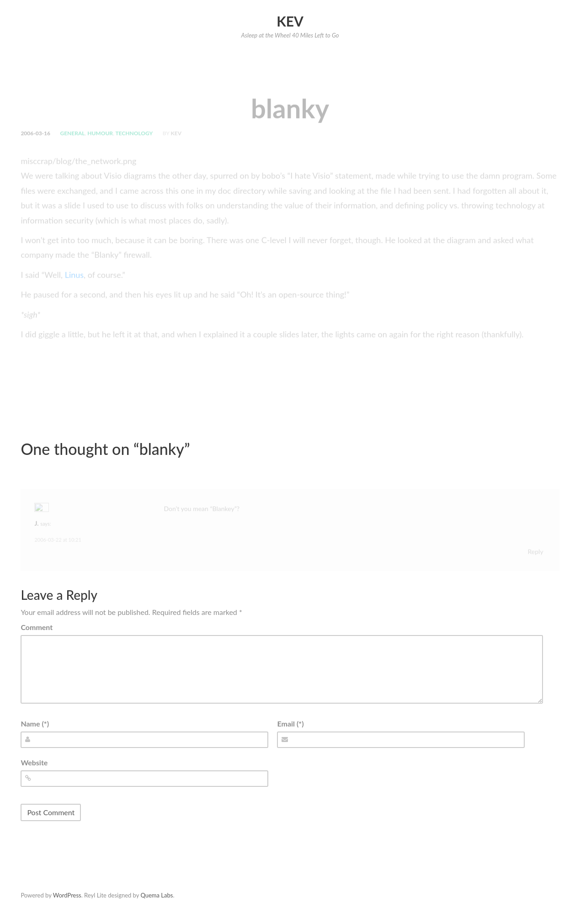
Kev (290, 21)
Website (34, 762)
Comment (37, 627)
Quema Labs (157, 895)
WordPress (67, 895)
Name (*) (35, 724)
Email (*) (290, 724)
